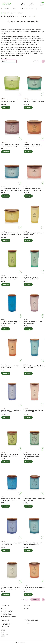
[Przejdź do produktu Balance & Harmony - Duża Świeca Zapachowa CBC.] (34, 258)
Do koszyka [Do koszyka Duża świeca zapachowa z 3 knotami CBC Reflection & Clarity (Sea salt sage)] (6, 196)
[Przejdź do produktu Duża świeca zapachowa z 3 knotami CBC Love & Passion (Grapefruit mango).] (34, 126)
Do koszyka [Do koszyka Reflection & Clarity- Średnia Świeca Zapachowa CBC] (28, 550)
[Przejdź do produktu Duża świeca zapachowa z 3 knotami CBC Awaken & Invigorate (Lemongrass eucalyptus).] (12, 81)
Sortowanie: (4, 58)
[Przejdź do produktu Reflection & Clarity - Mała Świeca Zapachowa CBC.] (34, 480)
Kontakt (26, 608)
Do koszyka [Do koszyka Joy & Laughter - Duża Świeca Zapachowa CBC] (28, 329)
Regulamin (4, 608)
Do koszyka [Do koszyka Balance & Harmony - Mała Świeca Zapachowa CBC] (28, 462)
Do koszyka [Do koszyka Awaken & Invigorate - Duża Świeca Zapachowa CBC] (6, 285)
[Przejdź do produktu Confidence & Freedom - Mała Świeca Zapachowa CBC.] (12, 480)
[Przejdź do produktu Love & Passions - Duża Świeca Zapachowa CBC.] (12, 347)
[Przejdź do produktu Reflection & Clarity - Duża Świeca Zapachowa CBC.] (34, 347)
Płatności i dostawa (29, 623)
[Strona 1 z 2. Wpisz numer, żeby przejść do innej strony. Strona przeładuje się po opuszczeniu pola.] (38, 61)
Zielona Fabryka (5, 13)
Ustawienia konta (6, 625)
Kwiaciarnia (4, 636)
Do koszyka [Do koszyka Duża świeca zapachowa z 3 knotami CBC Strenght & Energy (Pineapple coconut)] (6, 240)
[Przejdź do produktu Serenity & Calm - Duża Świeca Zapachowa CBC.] (12, 391)
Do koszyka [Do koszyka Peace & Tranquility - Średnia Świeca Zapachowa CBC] (6, 595)
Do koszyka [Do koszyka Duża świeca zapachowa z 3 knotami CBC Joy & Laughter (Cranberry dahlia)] (6, 152)
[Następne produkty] (35, 600)
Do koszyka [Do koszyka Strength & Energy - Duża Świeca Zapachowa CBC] (28, 240)
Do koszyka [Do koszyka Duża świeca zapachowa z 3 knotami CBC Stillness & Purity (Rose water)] (28, 196)
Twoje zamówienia (6, 623)
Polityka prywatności (7, 615)
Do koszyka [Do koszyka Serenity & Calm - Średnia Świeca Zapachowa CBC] (6, 550)
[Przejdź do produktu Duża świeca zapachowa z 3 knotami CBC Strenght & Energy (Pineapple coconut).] (12, 214)
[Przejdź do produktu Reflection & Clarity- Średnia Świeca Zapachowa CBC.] (34, 524)
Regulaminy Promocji (7, 610)
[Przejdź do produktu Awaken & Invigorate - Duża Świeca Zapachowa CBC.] (12, 258)
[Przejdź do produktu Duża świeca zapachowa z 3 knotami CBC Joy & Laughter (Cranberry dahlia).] (12, 126)
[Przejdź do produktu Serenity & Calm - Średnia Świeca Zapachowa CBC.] (12, 524)
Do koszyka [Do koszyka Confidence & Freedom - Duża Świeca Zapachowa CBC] (6, 329)
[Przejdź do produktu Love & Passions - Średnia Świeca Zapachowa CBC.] (34, 569)
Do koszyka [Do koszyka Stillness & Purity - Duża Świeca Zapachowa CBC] (28, 417)
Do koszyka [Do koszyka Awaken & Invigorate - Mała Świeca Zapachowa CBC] (6, 462)
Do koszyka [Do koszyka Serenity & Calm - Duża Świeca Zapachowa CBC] (6, 417)
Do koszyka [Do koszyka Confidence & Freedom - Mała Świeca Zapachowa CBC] (6, 506)
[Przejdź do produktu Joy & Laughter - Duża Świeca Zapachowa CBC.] (34, 303)
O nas (3, 633)
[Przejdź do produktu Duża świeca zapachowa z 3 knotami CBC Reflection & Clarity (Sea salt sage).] (12, 170)
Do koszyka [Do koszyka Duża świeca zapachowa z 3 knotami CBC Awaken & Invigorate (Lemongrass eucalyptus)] (6, 107)
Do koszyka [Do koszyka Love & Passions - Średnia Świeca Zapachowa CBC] (28, 595)
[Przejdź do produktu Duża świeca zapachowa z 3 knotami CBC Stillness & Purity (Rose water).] (34, 170)
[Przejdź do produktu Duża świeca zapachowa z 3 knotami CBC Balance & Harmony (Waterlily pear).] (34, 81)
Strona (34, 61)
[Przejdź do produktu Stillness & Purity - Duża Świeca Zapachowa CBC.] (34, 391)
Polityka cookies (5, 613)
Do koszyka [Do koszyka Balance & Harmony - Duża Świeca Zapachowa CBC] (28, 285)
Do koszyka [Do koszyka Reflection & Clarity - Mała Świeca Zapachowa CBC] (28, 506)
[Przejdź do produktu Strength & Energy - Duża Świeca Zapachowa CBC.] (34, 214)
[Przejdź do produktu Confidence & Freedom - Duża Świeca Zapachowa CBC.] (12, 303)
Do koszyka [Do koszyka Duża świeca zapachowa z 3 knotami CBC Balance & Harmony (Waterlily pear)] (28, 107)
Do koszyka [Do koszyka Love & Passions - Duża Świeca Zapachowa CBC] (6, 373)
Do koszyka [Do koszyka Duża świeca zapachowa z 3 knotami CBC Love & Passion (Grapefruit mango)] (28, 152)
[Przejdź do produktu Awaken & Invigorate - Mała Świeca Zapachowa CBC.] (12, 436)
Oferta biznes (5, 635)
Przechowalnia (5, 626)
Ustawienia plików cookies (8, 616)
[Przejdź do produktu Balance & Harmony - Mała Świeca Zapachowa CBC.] (34, 436)
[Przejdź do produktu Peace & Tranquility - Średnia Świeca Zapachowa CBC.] (12, 569)
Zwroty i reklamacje (6, 612)
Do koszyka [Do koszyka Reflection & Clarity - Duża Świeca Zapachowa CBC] (28, 373)
